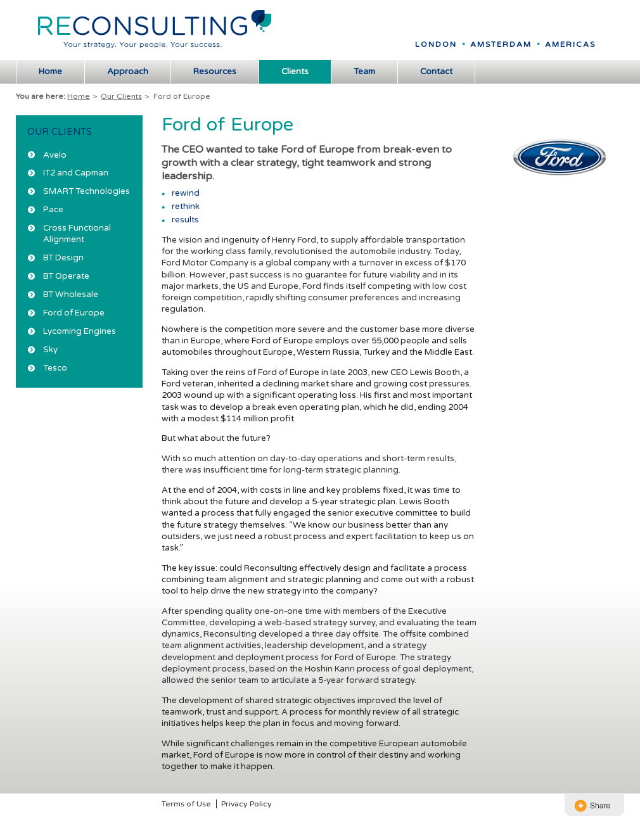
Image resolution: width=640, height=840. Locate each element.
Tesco (55, 368)
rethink (186, 207)
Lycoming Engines (80, 331)
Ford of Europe (74, 313)
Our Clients (121, 96)
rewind (186, 193)
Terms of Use (186, 804)
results (185, 220)
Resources (215, 72)
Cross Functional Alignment (77, 234)
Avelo (55, 155)
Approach (128, 72)
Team (364, 72)
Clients (295, 72)
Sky (50, 350)
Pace (53, 210)
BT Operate (66, 276)
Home (50, 72)
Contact (436, 72)
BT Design (63, 258)
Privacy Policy (246, 804)
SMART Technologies (86, 191)
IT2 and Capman (76, 173)
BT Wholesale (71, 295)
